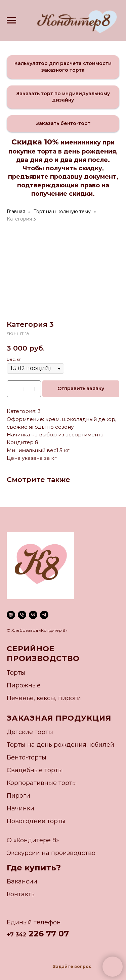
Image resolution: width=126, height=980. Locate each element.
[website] (11, 615)
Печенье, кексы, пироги (44, 698)
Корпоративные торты (42, 783)
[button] (63, 67)
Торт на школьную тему (62, 211)
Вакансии (22, 881)
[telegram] (44, 615)
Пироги (18, 796)
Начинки (20, 808)
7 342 (18, 935)
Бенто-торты (27, 757)
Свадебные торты (35, 770)
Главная (16, 211)
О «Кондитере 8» (33, 840)
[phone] (22, 615)
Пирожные (24, 685)
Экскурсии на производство (51, 853)
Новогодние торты (36, 821)
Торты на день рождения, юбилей (60, 745)
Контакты (21, 894)
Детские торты (30, 732)
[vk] (33, 615)
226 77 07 (48, 934)
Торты (16, 673)
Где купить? (34, 868)
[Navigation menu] (11, 20)
